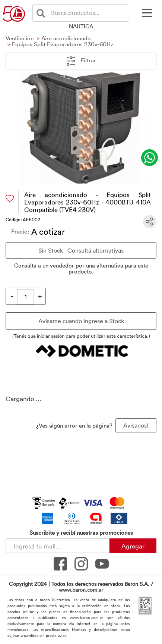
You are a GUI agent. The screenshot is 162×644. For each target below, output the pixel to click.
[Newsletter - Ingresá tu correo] (58, 546)
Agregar (133, 546)
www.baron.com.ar (81, 590)
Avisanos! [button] (136, 425)
